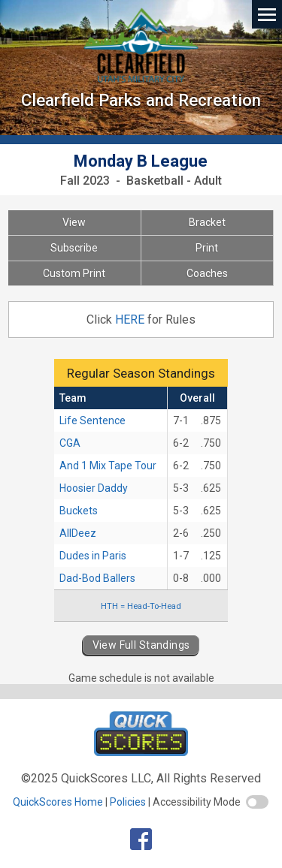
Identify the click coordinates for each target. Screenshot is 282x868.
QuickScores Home (58, 802)
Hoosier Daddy (94, 488)
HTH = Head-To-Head (141, 606)
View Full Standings (141, 645)
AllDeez (78, 533)
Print (207, 248)
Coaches (207, 273)
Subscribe (74, 248)
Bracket (207, 222)
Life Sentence (92, 420)
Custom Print (74, 273)
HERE (131, 319)
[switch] (257, 802)
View (74, 222)
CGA (70, 443)
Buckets (79, 511)
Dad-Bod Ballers (97, 578)
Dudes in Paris (93, 556)
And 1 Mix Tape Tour (108, 466)
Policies (128, 802)
